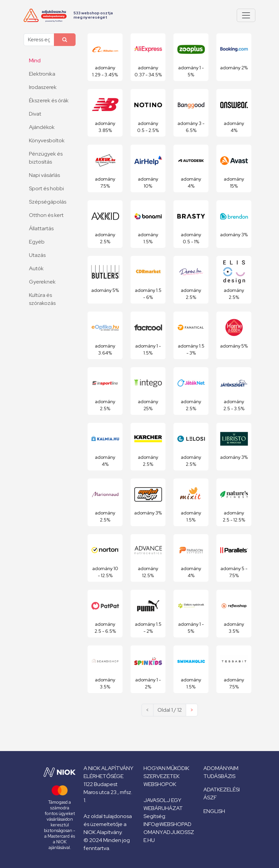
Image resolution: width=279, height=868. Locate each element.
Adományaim (221, 768)
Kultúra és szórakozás (42, 299)
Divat (35, 114)
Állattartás (41, 228)
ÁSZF (210, 798)
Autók (36, 268)
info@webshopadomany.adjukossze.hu (169, 832)
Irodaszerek (43, 87)
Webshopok (160, 784)
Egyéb (37, 242)
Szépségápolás (48, 202)
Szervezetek (161, 776)
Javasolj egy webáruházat (163, 804)
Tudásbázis (219, 776)
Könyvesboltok (47, 140)
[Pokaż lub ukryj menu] (246, 15)
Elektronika (42, 74)
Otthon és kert (46, 215)
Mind (35, 60)
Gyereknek (42, 282)
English (214, 811)
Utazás (37, 255)
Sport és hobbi (46, 188)
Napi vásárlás (44, 175)
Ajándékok (42, 127)
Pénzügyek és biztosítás (46, 158)
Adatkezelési (222, 790)
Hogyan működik (166, 768)
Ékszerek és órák (49, 100)
